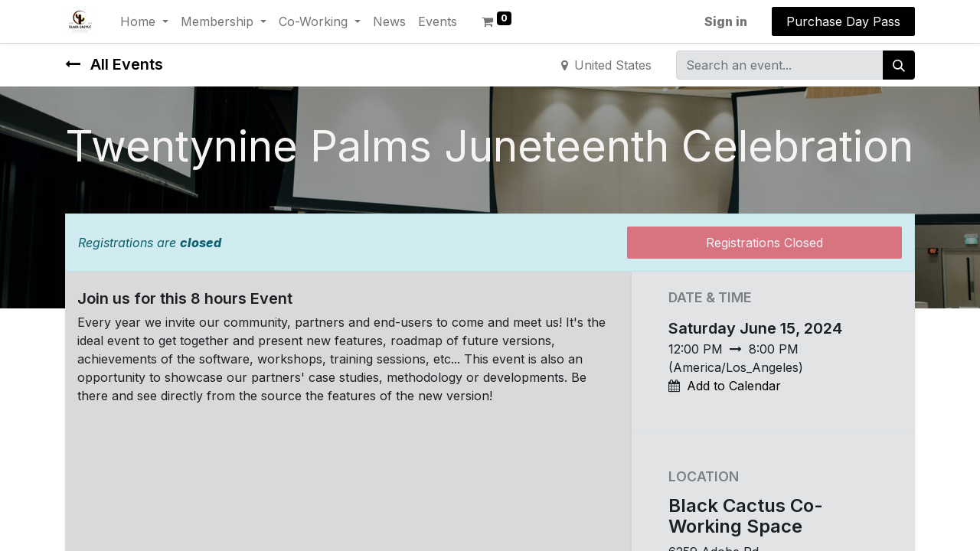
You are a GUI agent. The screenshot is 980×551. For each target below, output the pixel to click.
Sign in (726, 21)
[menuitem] (389, 21)
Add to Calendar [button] (734, 386)
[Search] (899, 65)
